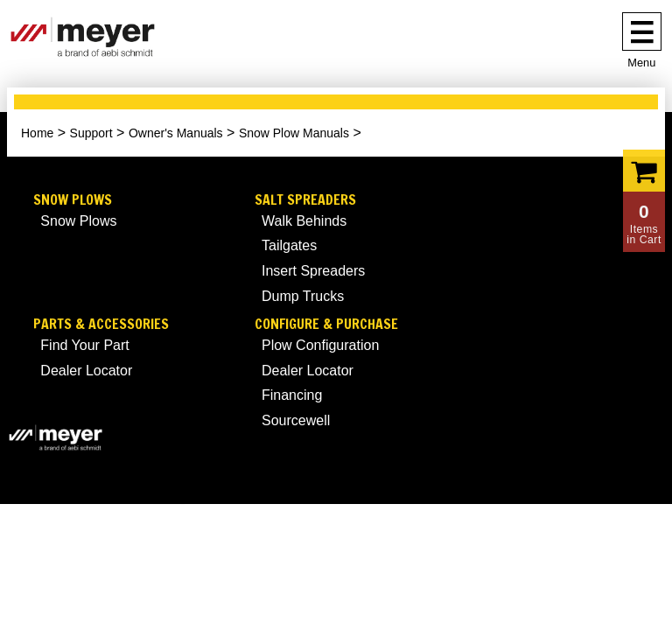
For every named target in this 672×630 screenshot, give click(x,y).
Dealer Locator (86, 371)
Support (91, 133)
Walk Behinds (304, 221)
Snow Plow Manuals (294, 133)
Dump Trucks (303, 296)
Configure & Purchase (326, 324)
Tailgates (289, 245)
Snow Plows (73, 200)
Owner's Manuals (176, 133)
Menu (641, 63)
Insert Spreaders (313, 271)
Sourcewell (296, 420)
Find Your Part (84, 345)
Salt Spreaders (305, 200)
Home (37, 133)
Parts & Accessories (101, 324)
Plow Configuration (320, 345)
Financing (292, 395)
